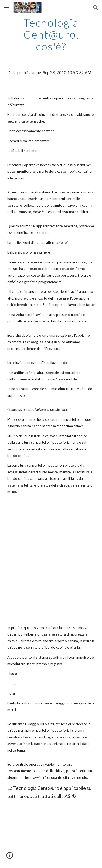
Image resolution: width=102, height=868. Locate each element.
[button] (6, 7)
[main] (51, 34)
